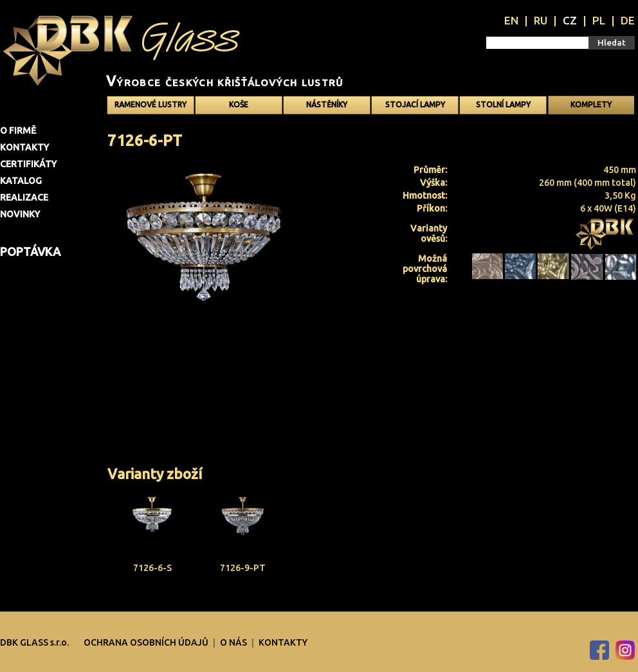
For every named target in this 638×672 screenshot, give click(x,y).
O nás (234, 642)
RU (541, 20)
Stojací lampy (415, 104)
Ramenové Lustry (150, 104)
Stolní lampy (503, 104)
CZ (570, 20)
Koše (239, 104)
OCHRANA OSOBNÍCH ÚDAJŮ (147, 642)
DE (628, 20)
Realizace (24, 197)
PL (599, 20)
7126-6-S (152, 568)
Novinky (20, 214)
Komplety (591, 104)
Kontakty (24, 147)
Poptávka (30, 251)
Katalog (21, 181)
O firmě (18, 131)
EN (511, 20)
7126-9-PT (243, 568)
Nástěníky (327, 104)
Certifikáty (28, 164)
